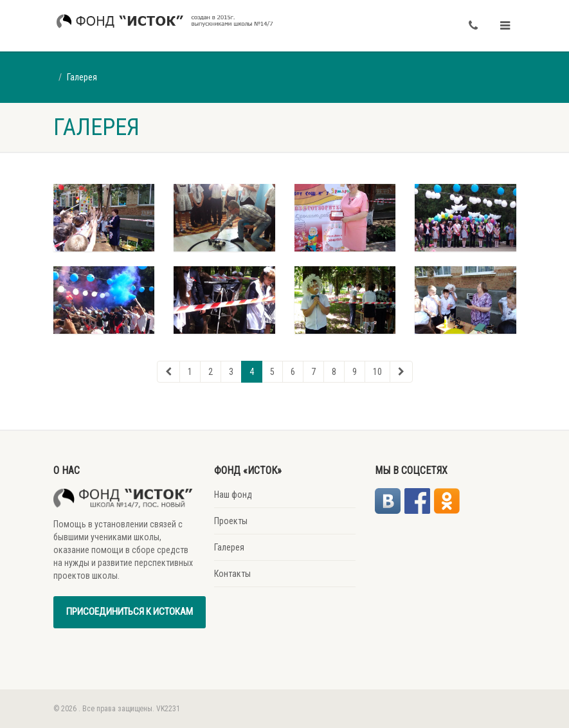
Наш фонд (233, 495)
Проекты (231, 521)
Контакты (232, 574)
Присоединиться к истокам (130, 612)
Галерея (229, 547)
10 (377, 372)
